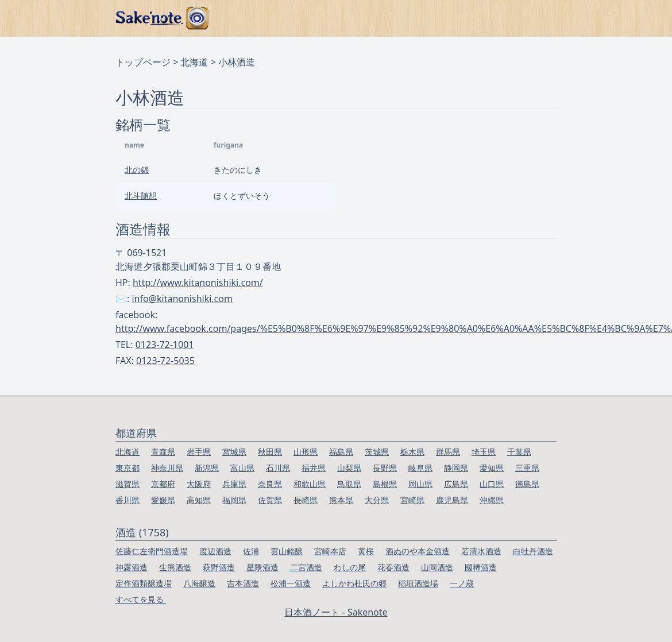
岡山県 (420, 484)
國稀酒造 (481, 567)
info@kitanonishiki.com (182, 299)
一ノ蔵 (462, 583)
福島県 (341, 452)
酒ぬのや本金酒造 (418, 551)
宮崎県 (412, 500)
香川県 (128, 500)
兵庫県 (234, 484)
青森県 (163, 452)
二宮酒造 (306, 567)
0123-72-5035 (165, 361)
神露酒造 (132, 567)
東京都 (128, 468)
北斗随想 (141, 196)
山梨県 (349, 468)
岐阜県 (420, 468)
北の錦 (137, 170)
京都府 (163, 484)
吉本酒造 (243, 583)
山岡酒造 (437, 567)
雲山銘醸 (287, 551)
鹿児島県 (452, 500)
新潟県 (207, 468)
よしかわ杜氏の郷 (354, 583)
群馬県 (448, 452)
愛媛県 (163, 500)
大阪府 (199, 484)
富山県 (242, 468)
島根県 (385, 484)
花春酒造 (393, 567)
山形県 (306, 452)
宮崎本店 (330, 551)
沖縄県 (492, 500)
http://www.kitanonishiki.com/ (198, 283)
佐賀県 (270, 500)
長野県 (385, 468)
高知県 (199, 500)
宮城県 (234, 452)
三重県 (527, 468)
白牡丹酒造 (533, 551)
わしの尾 (350, 567)
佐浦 (251, 551)
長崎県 (306, 500)
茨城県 (377, 452)
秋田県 (270, 452)
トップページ (143, 62)
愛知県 (492, 468)
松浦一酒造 (291, 583)
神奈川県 (167, 468)
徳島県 (527, 484)
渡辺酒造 (215, 551)
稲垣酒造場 (418, 583)
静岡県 (456, 468)
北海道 (194, 62)
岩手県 (199, 452)
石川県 (278, 468)
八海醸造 (199, 583)
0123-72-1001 (165, 345)
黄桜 (366, 551)
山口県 (492, 484)
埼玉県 (484, 452)
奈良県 (270, 484)
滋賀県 (128, 484)
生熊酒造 (175, 567)
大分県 (377, 500)
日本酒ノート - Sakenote (336, 612)
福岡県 (234, 500)
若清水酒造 (481, 551)
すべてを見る (141, 599)
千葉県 (519, 452)
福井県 (314, 468)
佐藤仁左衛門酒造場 (152, 551)
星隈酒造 (262, 567)
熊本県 (341, 500)
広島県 (456, 484)
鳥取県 (349, 484)
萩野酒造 (219, 567)
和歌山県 (310, 484)
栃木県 (412, 452)
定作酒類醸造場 (144, 583)
